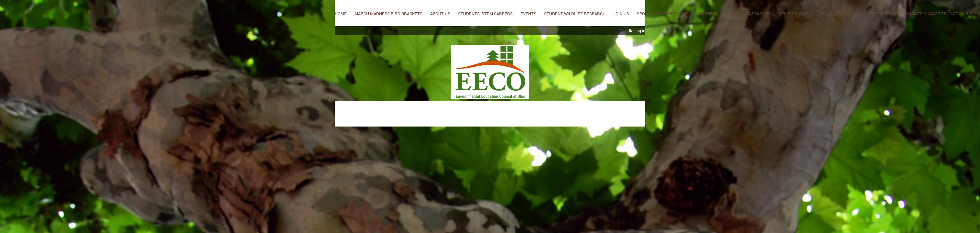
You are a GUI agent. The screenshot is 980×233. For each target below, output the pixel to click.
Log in (640, 31)
